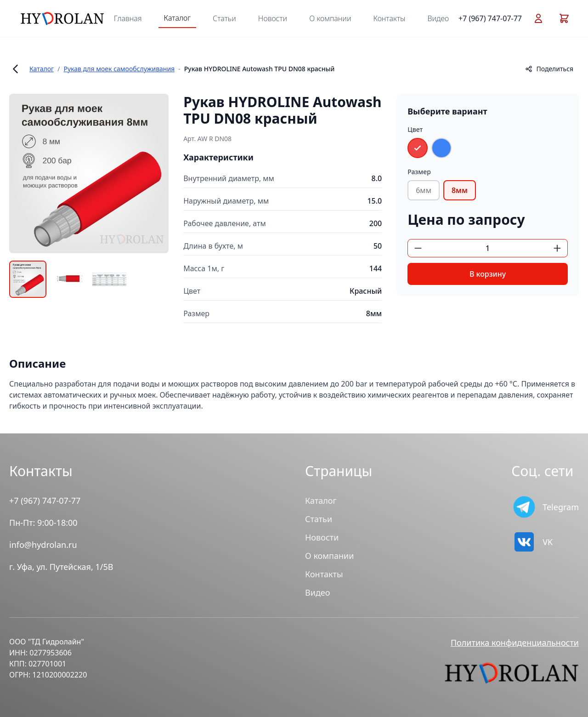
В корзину (488, 274)
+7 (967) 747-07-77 (490, 18)
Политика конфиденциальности (515, 643)
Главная (128, 18)
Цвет (415, 129)
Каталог (177, 18)
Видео (438, 18)
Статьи (224, 18)
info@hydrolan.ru (43, 545)
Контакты (390, 18)
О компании (330, 18)
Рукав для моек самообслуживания (119, 69)
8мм (460, 190)
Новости (273, 18)
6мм (424, 190)
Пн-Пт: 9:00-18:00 (43, 523)
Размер (419, 172)
